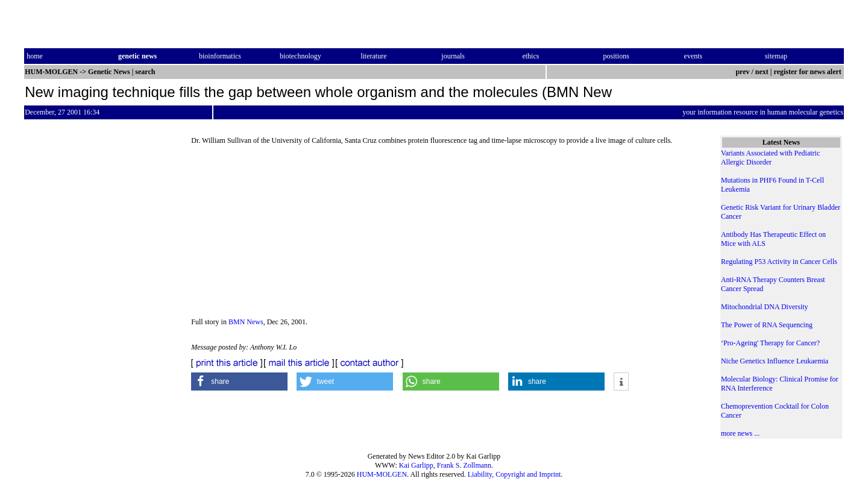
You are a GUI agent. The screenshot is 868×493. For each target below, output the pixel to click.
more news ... (740, 433)
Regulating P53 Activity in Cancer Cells (779, 262)
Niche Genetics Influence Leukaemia (775, 361)
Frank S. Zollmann (464, 465)
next (762, 72)
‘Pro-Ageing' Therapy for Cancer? (770, 343)
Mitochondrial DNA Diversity (765, 307)
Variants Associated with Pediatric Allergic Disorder (770, 158)
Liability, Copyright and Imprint (514, 474)
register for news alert (809, 72)
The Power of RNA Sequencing (767, 325)
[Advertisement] (446, 235)
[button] (239, 382)
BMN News (246, 322)
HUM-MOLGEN (382, 474)
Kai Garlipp (416, 465)
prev (742, 72)
